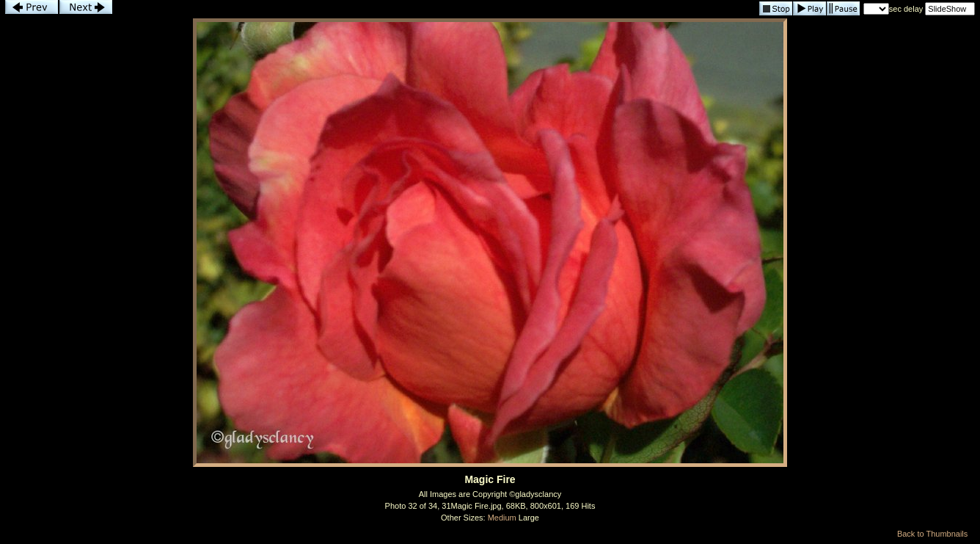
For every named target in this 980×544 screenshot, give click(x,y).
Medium (502, 518)
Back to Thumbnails (932, 534)
